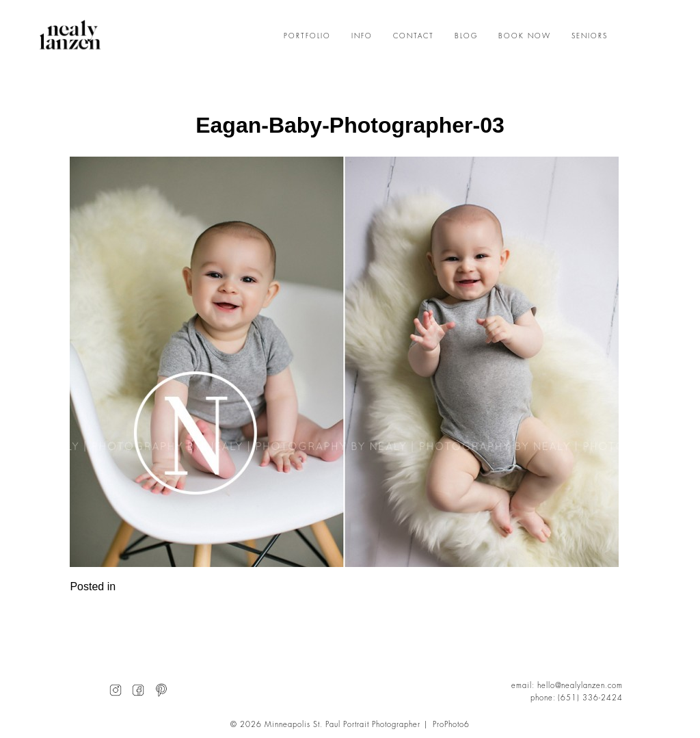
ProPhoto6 (451, 725)
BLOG (466, 36)
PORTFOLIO (307, 36)
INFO (362, 36)
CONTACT (414, 36)
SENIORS (590, 36)
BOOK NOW (525, 36)
